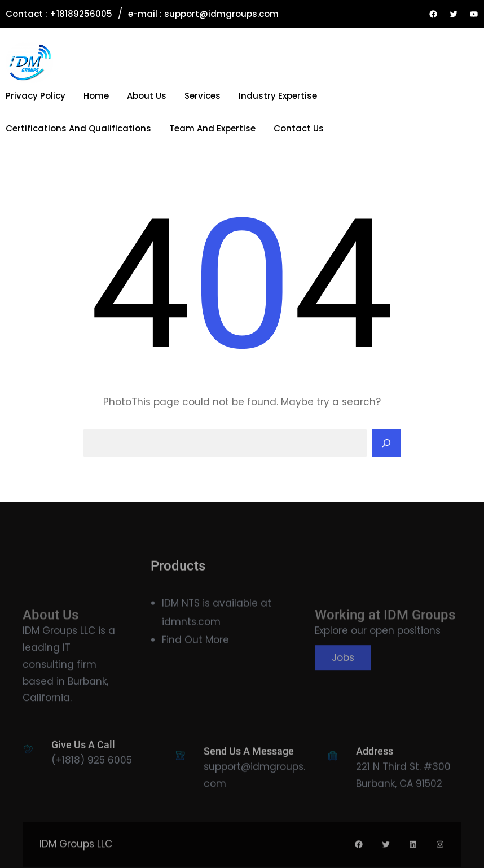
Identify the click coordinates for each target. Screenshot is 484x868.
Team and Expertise (212, 128)
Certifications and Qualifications (78, 128)
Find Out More (195, 650)
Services (203, 96)
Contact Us (299, 128)
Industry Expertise (278, 96)
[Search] (386, 443)
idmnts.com (191, 632)
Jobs (343, 682)
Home (96, 96)
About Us (147, 96)
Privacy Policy (36, 96)
